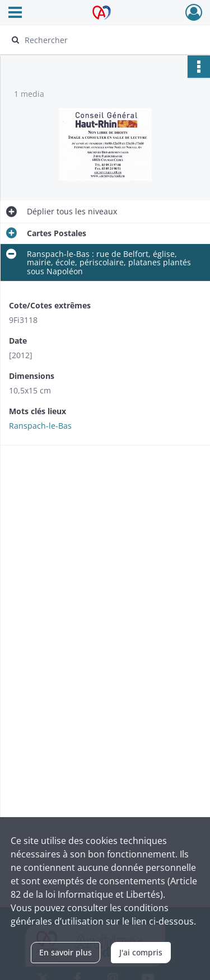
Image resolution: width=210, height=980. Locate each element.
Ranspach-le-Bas (40, 426)
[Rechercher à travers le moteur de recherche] (104, 40)
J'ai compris (141, 952)
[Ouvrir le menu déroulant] (15, 13)
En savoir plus (66, 952)
